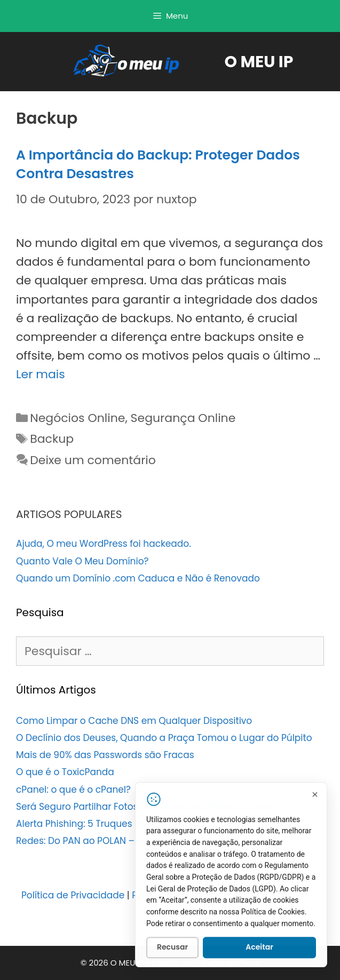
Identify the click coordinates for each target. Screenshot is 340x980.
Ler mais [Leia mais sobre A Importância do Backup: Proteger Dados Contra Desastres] (41, 374)
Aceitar (259, 949)
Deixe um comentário (93, 460)
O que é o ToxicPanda (65, 772)
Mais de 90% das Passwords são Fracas (105, 755)
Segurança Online (183, 418)
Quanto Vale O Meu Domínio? (82, 561)
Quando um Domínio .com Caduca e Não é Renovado (138, 578)
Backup (52, 439)
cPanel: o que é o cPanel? (73, 790)
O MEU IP (259, 62)
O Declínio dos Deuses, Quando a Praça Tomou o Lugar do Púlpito (164, 738)
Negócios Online (77, 418)
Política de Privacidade (73, 895)
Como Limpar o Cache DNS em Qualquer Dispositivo (134, 721)
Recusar (172, 949)
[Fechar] (315, 796)
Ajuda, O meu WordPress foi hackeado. (104, 544)
